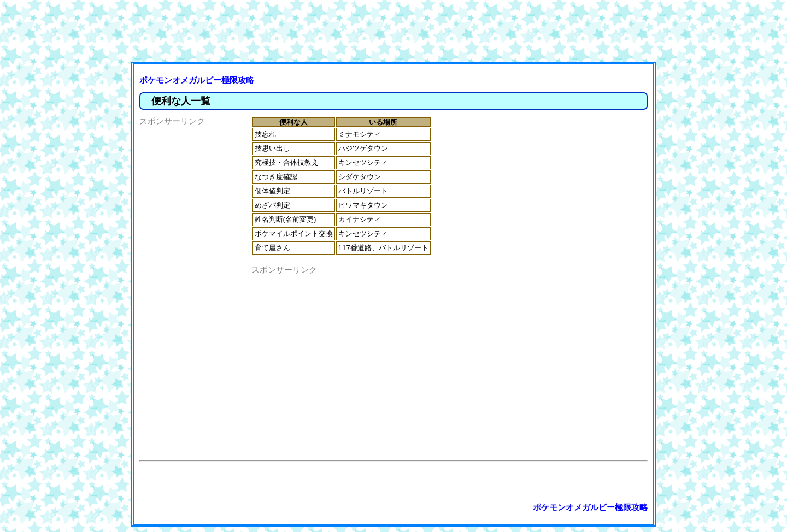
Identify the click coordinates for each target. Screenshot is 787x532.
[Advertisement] (396, 30)
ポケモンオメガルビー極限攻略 (197, 80)
